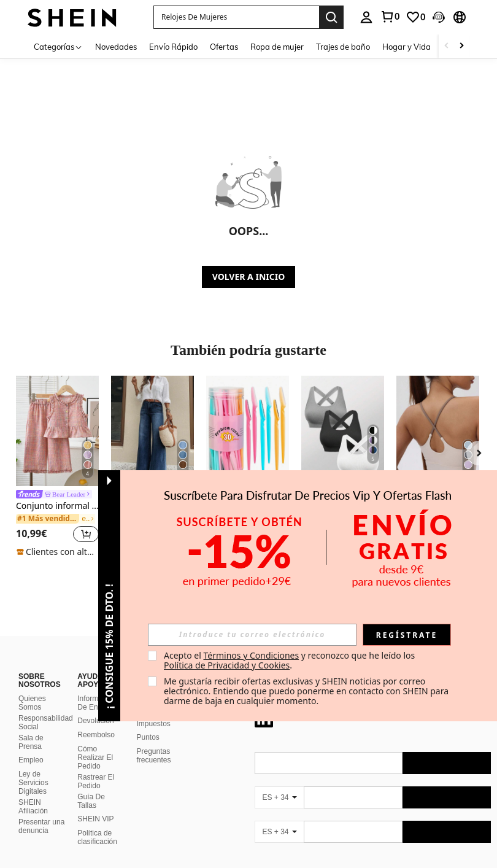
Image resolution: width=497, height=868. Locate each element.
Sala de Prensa (31, 727)
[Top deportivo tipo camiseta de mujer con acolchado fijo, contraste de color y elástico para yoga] (438, 431)
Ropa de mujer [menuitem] (277, 47)
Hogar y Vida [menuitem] (406, 47)
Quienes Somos (32, 688)
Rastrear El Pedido (96, 767)
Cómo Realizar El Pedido (95, 743)
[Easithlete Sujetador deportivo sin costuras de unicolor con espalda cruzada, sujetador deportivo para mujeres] (343, 431)
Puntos (148, 723)
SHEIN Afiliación (33, 792)
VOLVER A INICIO (248, 277)
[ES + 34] (279, 783)
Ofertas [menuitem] (224, 47)
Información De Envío (97, 688)
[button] (236, 17)
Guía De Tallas (91, 786)
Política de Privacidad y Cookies (227, 665)
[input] (252, 635)
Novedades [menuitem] (116, 47)
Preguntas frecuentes (154, 741)
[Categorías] (58, 46)
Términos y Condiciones (251, 655)
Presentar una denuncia (41, 812)
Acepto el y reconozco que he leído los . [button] (291, 660)
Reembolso (96, 720)
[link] (415, 17)
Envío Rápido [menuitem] (173, 47)
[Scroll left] (447, 46)
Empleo (31, 745)
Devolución (95, 706)
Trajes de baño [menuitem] (343, 47)
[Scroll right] (461, 46)
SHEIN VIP (95, 804)
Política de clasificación (97, 823)
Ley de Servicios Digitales (33, 768)
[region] (33, 533)
